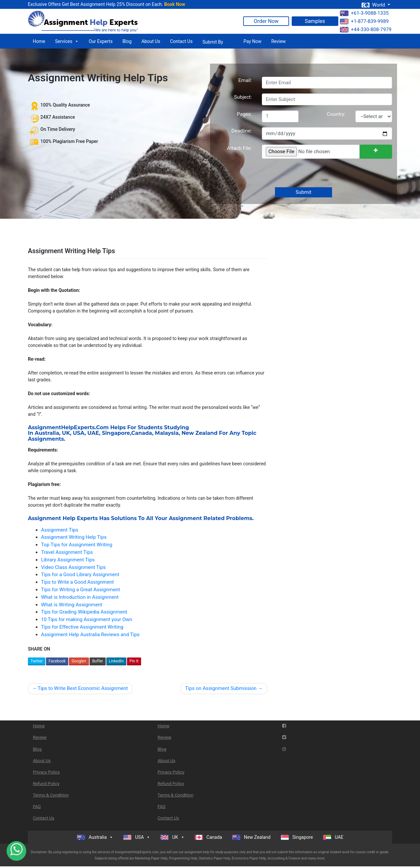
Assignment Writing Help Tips (74, 537)
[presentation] (311, 173)
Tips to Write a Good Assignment (77, 582)
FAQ (37, 807)
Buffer (98, 661)
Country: (336, 114)
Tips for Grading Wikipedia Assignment (84, 612)
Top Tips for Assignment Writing (77, 545)
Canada (142, 433)
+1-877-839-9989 (364, 21)
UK (66, 433)
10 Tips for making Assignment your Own (87, 619)
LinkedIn (116, 661)
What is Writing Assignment (72, 605)
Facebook (57, 661)
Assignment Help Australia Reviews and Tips (90, 635)
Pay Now (252, 41)
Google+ (79, 661)
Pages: (244, 114)
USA (79, 433)
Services (67, 41)
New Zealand (199, 433)
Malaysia (167, 433)
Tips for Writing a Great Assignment (81, 590)
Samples (315, 21)
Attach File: (240, 148)
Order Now (266, 21)
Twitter (37, 661)
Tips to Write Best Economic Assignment (83, 688)
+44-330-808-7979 (366, 30)
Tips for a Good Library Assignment (80, 575)
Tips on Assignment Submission (221, 688)
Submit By (213, 42)
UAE (93, 433)
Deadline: (241, 131)
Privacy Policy (46, 772)
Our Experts (101, 41)
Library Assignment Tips (68, 560)
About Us (151, 41)
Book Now (175, 4)
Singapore (116, 433)
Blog (127, 41)
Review (279, 41)
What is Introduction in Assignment (80, 597)
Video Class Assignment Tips (73, 567)
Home (39, 41)
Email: (245, 80)
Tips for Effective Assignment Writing (82, 627)
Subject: (243, 97)
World (374, 5)
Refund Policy (46, 784)
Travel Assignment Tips (67, 552)
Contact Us (181, 41)
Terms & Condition (51, 795)
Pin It (134, 661)
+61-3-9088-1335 (364, 13)
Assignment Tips (60, 530)
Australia (47, 433)
